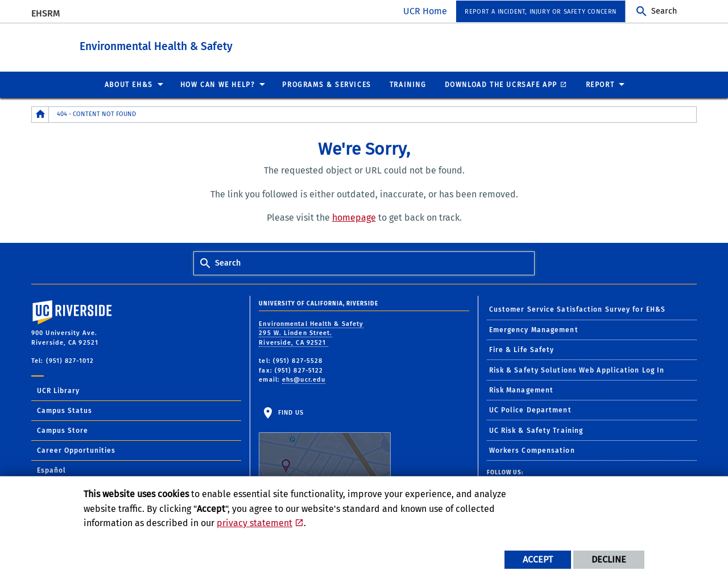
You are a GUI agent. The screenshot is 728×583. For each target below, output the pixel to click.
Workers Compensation (532, 450)
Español (51, 470)
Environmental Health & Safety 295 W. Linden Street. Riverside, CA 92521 (311, 333)
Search (664, 11)
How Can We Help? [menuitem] (218, 84)
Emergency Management (534, 329)
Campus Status (65, 410)
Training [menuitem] (408, 84)
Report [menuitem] (600, 84)
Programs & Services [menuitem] (326, 84)
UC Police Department (530, 410)
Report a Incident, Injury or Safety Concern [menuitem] (541, 12)
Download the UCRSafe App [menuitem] (501, 84)
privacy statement (255, 523)
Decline (609, 559)
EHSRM (46, 13)
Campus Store (63, 430)
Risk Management (522, 390)
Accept (538, 559)
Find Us (325, 444)
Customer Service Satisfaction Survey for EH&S (578, 309)
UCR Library (58, 390)
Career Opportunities (76, 450)
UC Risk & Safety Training (536, 430)
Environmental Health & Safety (219, 45)
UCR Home (425, 11)
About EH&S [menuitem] (129, 84)
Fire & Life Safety (522, 349)
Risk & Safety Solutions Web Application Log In (577, 370)
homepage (354, 217)
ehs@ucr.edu (304, 379)
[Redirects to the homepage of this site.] (40, 114)
